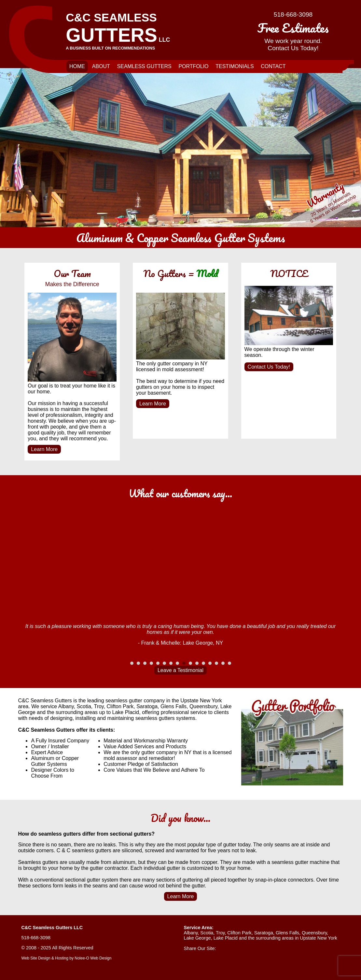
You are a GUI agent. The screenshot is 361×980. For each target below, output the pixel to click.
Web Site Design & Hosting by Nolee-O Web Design (66, 958)
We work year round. (293, 35)
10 (190, 663)
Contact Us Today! (269, 367)
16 (229, 663)
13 (210, 663)
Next (335, 643)
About (101, 66)
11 (197, 663)
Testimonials (235, 66)
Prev (26, 643)
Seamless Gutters (144, 66)
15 (223, 663)
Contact (273, 66)
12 (203, 663)
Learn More (44, 449)
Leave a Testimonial (181, 670)
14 (216, 663)
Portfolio (193, 66)
